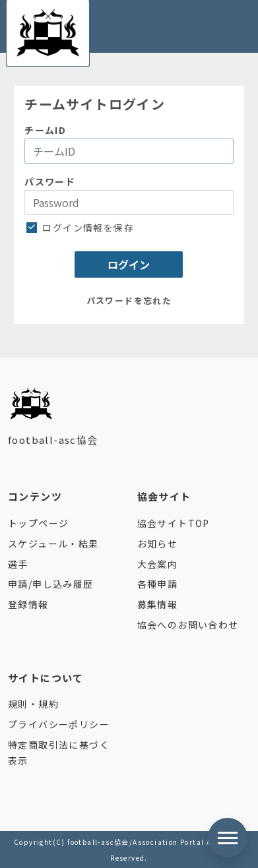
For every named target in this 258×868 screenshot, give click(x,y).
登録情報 (28, 604)
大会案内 (158, 564)
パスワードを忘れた (129, 300)
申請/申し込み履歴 (51, 584)
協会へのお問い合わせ (188, 625)
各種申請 (158, 584)
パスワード (50, 181)
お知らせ (158, 543)
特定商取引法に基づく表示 (59, 753)
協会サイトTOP (174, 523)
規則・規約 (33, 704)
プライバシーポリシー (59, 724)
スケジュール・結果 (53, 543)
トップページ (38, 523)
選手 (18, 564)
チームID (45, 130)
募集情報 (158, 604)
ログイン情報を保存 (81, 228)
